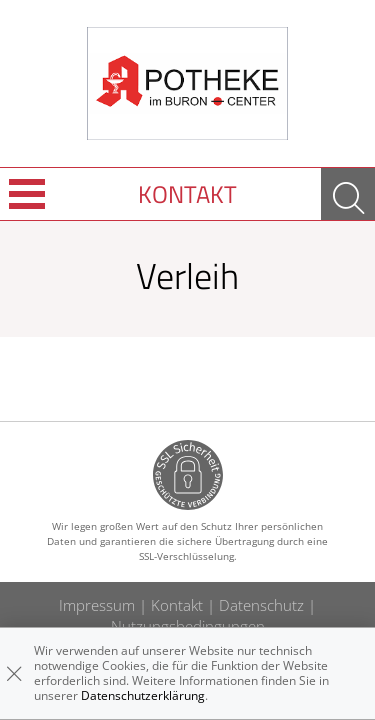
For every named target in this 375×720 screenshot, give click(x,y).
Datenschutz (261, 605)
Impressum (97, 605)
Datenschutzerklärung (143, 695)
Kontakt (187, 194)
